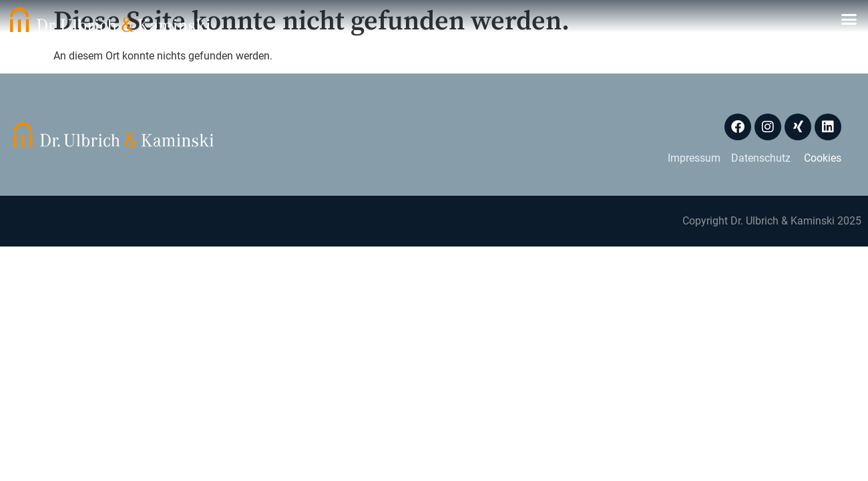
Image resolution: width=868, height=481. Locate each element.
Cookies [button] (823, 158)
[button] (849, 19)
